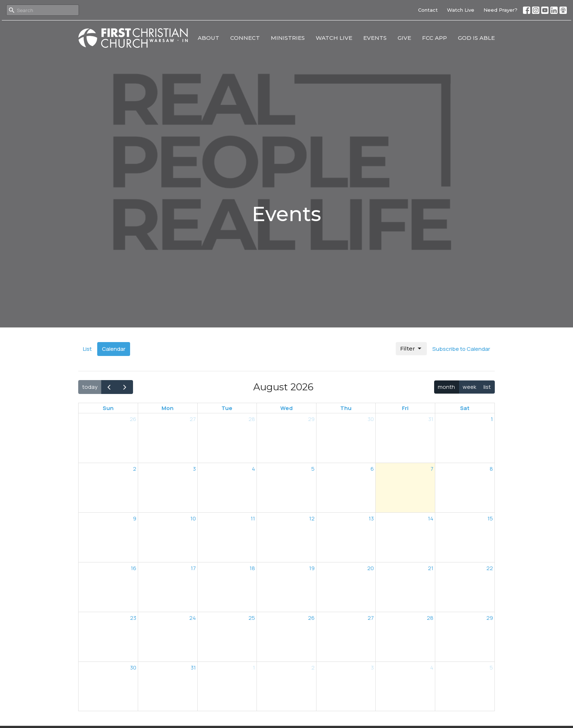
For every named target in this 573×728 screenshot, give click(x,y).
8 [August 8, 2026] (491, 469)
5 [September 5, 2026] (491, 668)
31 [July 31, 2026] (431, 419)
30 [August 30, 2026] (133, 668)
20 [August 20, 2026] (371, 568)
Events (375, 38)
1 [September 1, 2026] (254, 668)
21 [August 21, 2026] (431, 568)
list (487, 387)
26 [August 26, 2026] (311, 618)
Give (404, 38)
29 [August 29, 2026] (490, 618)
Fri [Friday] (405, 408)
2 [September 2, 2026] (313, 668)
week (469, 387)
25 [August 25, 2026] (252, 618)
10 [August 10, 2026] (193, 518)
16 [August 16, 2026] (134, 568)
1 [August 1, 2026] (492, 419)
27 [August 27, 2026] (371, 618)
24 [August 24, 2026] (193, 618)
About (208, 38)
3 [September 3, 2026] (372, 668)
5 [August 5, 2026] (313, 469)
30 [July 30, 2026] (371, 419)
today (90, 387)
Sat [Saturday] (465, 408)
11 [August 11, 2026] (253, 518)
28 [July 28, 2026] (252, 419)
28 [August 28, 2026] (430, 618)
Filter (411, 349)
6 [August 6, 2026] (372, 469)
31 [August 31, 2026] (193, 668)
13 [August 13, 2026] (371, 518)
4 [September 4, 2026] (432, 668)
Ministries (288, 38)
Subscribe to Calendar (461, 349)
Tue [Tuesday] (227, 408)
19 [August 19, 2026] (312, 568)
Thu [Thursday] (346, 408)
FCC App (435, 38)
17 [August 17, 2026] (193, 568)
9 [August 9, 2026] (135, 518)
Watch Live (461, 10)
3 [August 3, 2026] (194, 469)
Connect (245, 38)
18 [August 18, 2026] (252, 568)
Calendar (114, 349)
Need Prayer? (500, 10)
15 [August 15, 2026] (490, 518)
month (446, 387)
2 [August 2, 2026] (135, 469)
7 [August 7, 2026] (432, 469)
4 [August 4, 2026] (253, 469)
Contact (428, 10)
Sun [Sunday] (108, 408)
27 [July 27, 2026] (193, 419)
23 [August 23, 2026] (133, 618)
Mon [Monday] (168, 408)
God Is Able (476, 38)
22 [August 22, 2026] (490, 568)
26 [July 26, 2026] (133, 419)
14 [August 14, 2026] (431, 518)
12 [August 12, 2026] (312, 518)
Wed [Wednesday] (286, 408)
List (87, 349)
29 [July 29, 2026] (311, 419)
